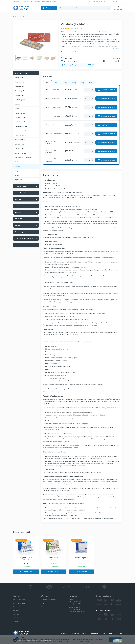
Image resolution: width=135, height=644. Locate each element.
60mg (47, 83)
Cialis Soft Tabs (20, 144)
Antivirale (16, 614)
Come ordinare (47, 2)
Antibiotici (16, 611)
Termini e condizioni (47, 607)
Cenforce (17, 162)
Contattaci (37, 2)
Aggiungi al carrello (106, 90)
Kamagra (17, 104)
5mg (82, 83)
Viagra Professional (21, 113)
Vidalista (39, 17)
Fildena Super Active (21, 131)
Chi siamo (16, 2)
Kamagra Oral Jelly (20, 153)
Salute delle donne (19, 607)
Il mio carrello (118, 8)
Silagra (17, 171)
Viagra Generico (20, 78)
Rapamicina (18, 180)
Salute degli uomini (29, 17)
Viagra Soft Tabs (20, 140)
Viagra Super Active (21, 126)
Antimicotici (17, 618)
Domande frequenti (26, 2)
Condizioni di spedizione (48, 600)
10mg (74, 83)
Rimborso (44, 603)
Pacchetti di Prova (19, 603)
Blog (54, 2)
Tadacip (17, 175)
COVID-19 (17, 621)
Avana (17, 109)
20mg (65, 83)
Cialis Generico (19, 82)
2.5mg (91, 83)
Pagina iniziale (17, 17)
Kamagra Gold (19, 149)
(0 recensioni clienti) (76, 28)
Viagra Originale (20, 91)
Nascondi (116, 48)
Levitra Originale (20, 100)
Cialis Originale (19, 95)
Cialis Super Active (21, 135)
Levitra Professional (21, 122)
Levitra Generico (20, 86)
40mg (56, 83)
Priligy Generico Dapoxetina (23, 158)
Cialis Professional (20, 118)
